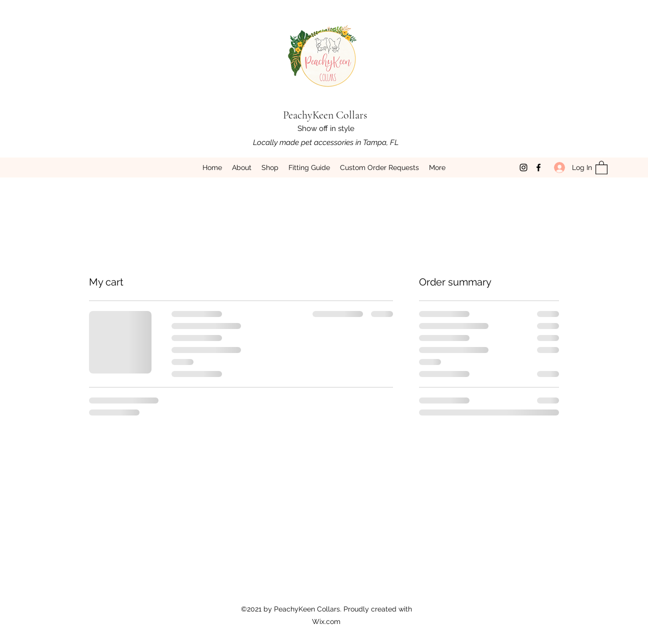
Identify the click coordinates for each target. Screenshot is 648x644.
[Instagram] (523, 167)
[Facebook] (538, 167)
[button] (601, 167)
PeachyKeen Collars (325, 115)
